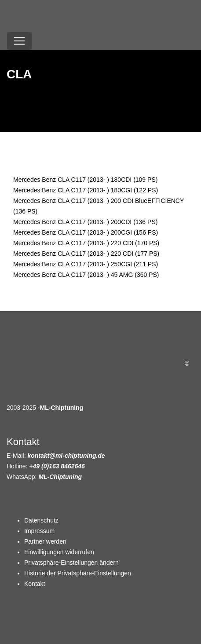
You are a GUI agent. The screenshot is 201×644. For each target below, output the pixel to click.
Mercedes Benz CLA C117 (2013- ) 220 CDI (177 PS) (86, 254)
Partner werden (45, 541)
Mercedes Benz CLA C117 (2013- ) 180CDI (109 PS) (85, 180)
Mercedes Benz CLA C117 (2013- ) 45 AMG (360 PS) (86, 275)
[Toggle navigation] (19, 41)
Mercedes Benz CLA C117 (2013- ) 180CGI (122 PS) (86, 190)
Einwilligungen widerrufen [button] (59, 552)
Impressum (39, 531)
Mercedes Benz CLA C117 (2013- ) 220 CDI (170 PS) (86, 243)
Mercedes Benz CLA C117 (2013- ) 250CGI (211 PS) (86, 264)
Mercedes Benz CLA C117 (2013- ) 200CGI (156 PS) (86, 232)
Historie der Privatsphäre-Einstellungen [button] (78, 573)
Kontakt (35, 584)
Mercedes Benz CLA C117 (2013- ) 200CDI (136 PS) (85, 222)
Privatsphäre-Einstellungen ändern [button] (71, 563)
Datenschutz (41, 520)
